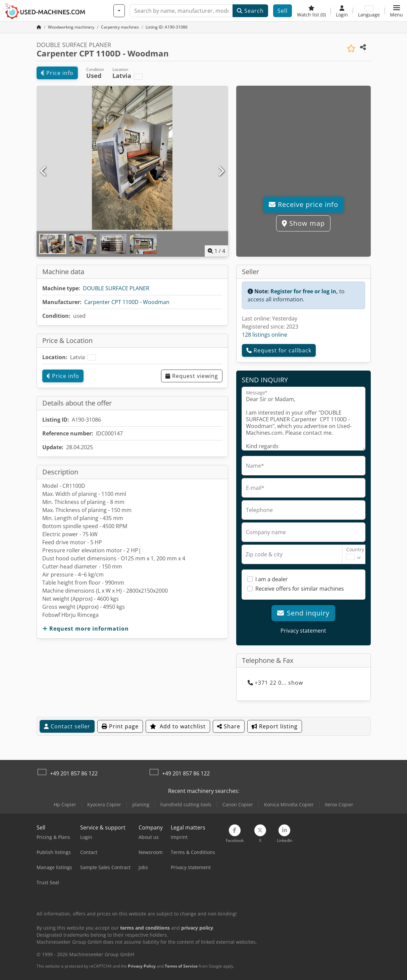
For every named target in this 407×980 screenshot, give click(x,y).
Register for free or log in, (304, 291)
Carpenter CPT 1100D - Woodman (127, 302)
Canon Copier (238, 804)
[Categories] (119, 11)
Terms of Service (181, 966)
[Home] (71, 27)
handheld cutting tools (186, 804)
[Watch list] (311, 11)
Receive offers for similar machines (300, 589)
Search (250, 11)
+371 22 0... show (275, 683)
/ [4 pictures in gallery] (216, 251)
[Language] (369, 11)
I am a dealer (272, 579)
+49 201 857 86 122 (74, 773)
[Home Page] (39, 27)
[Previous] (44, 171)
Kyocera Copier (104, 804)
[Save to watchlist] (351, 49)
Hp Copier (65, 804)
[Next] (221, 171)
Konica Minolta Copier (289, 804)
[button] (396, 11)
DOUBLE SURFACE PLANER (116, 288)
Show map (303, 223)
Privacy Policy (142, 966)
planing (141, 804)
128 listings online (265, 335)
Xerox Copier (339, 804)
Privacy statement (303, 631)
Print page (120, 726)
